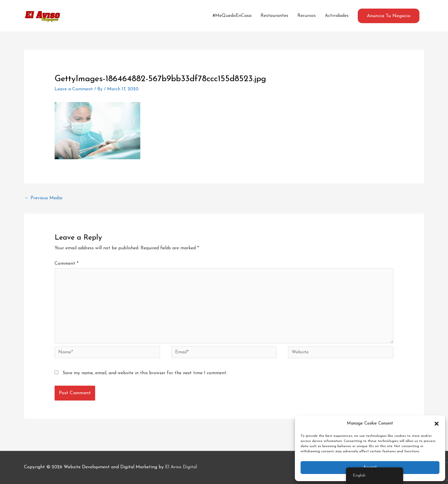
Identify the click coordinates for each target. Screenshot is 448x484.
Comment (66, 264)
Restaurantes (274, 16)
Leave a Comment (74, 89)
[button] (437, 424)
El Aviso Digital (181, 467)
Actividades (337, 16)
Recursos (307, 16)
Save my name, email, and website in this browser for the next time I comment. (145, 373)
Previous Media (43, 198)
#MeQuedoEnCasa (232, 16)
